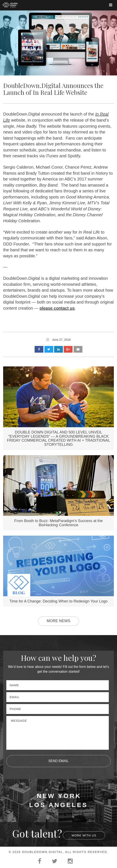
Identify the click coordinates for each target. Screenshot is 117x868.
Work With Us (84, 835)
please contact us (57, 308)
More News (58, 621)
